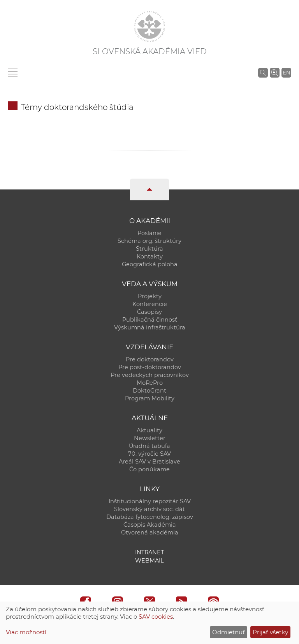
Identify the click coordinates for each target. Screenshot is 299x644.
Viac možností (26, 632)
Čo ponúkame (149, 469)
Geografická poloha (150, 264)
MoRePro (150, 383)
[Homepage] (149, 27)
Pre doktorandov (150, 359)
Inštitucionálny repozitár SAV (150, 501)
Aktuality (149, 430)
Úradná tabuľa (149, 446)
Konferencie (150, 304)
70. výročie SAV (149, 454)
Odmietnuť (229, 632)
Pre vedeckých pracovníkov (150, 375)
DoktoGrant (149, 391)
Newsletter (150, 438)
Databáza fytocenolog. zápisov (150, 517)
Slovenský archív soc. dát (149, 509)
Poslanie (149, 233)
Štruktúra (149, 249)
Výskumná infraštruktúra (150, 327)
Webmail (149, 561)
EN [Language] (287, 73)
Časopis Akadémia (150, 525)
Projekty (150, 296)
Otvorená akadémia (150, 533)
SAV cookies (156, 617)
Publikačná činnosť (150, 320)
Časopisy (149, 312)
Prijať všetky (270, 632)
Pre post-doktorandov (150, 367)
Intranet (149, 552)
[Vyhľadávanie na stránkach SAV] (263, 73)
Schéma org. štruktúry (149, 241)
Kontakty (150, 257)
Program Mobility (150, 398)
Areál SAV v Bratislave (149, 462)
